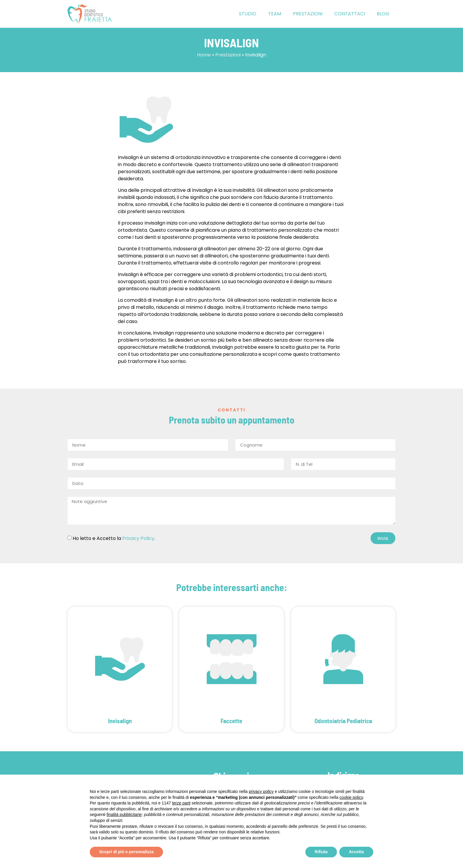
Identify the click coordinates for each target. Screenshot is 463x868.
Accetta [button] (356, 852)
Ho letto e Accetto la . (114, 538)
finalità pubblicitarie (124, 815)
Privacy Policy (138, 538)
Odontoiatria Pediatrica (343, 721)
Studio (248, 14)
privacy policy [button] (261, 791)
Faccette (231, 721)
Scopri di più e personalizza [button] (126, 852)
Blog (383, 14)
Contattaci (350, 14)
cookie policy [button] (351, 797)
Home (204, 55)
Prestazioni (308, 14)
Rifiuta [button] (321, 852)
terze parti (181, 803)
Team (275, 14)
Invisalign (120, 721)
